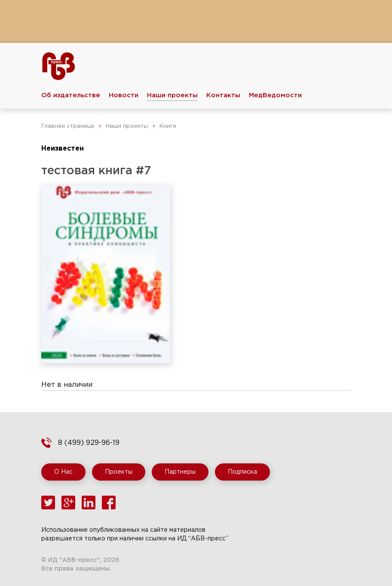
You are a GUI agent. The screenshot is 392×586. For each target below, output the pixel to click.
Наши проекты (172, 95)
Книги (168, 126)
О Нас (63, 472)
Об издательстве (71, 95)
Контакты (223, 95)
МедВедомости (275, 95)
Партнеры (180, 472)
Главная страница (68, 126)
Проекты (119, 472)
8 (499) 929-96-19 (89, 443)
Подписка (242, 472)
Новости (124, 95)
